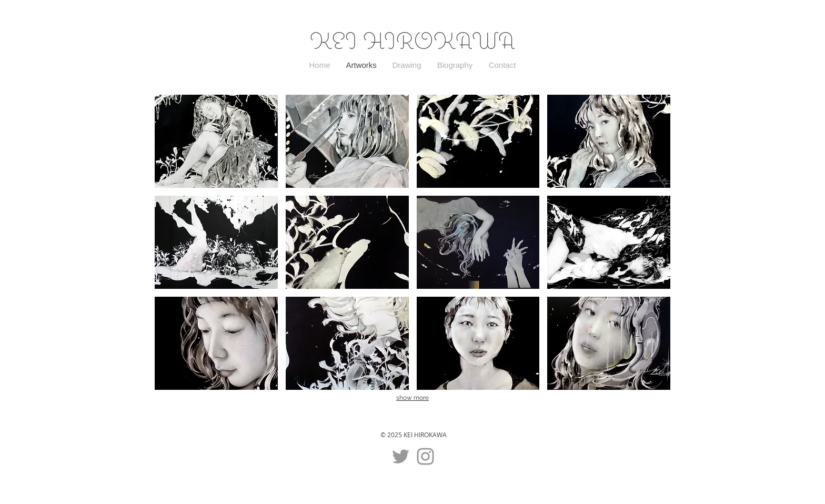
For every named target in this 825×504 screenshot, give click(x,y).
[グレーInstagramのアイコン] (425, 456)
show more (413, 398)
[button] (216, 141)
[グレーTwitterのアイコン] (401, 456)
